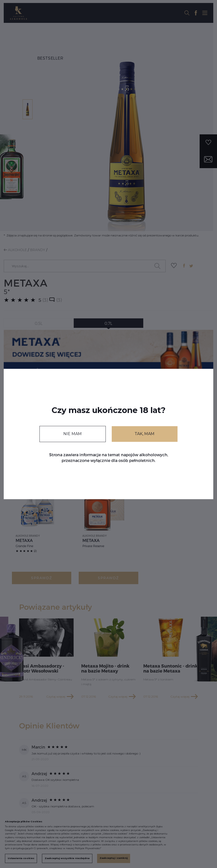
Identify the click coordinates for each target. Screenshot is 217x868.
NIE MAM (72, 434)
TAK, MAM (145, 434)
